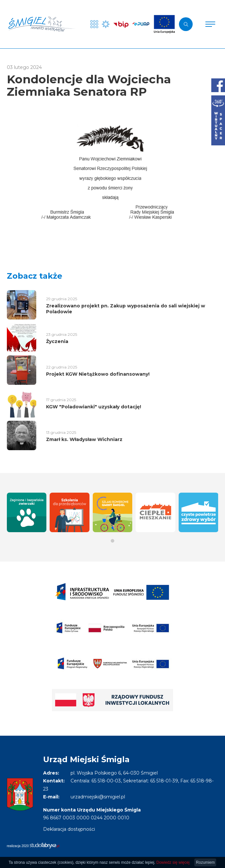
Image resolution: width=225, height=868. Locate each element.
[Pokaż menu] (210, 24)
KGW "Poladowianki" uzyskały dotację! (94, 407)
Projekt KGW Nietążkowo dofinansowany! (98, 374)
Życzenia (57, 341)
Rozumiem (205, 862)
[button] (112, 541)
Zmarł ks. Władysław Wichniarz (84, 439)
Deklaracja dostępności (69, 829)
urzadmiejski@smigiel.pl (98, 797)
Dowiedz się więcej (173, 862)
